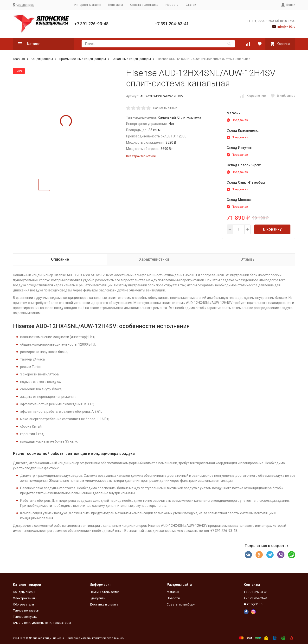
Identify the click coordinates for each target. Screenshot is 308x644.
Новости (172, 5)
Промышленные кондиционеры (82, 59)
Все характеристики (141, 156)
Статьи (191, 5)
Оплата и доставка (144, 5)
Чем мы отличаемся (105, 592)
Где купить (97, 598)
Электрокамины (25, 598)
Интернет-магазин (88, 5)
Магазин (173, 592)
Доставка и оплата (104, 604)
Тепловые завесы (26, 610)
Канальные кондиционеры (131, 59)
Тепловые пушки (25, 617)
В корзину (272, 229)
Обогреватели (23, 604)
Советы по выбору (181, 604)
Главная (19, 59)
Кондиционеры (42, 59)
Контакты (116, 5)
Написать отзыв (165, 108)
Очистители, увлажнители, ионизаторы (42, 623)
